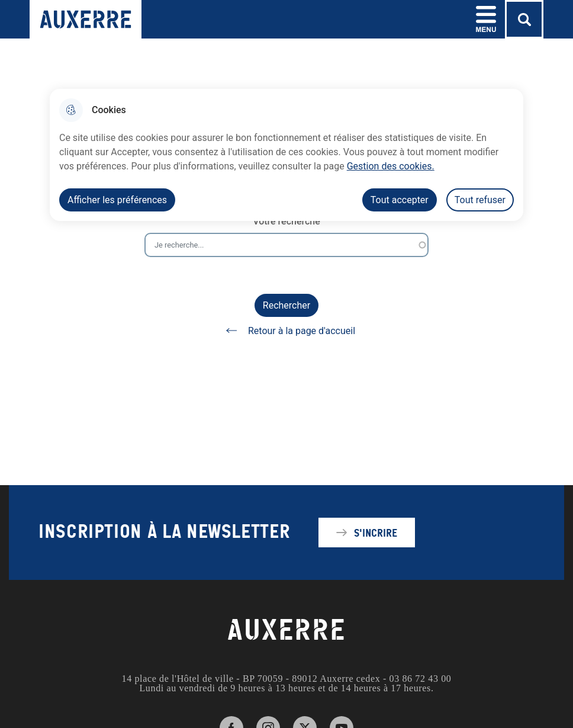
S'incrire (376, 533)
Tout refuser (480, 200)
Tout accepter (400, 200)
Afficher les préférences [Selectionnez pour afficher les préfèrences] (117, 200)
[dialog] (286, 155)
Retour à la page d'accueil (286, 331)
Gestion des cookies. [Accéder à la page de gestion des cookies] (391, 166)
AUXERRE (286, 630)
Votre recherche (286, 221)
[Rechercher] (524, 19)
